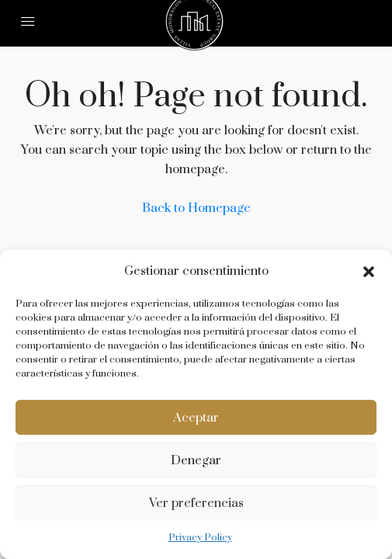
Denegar (196, 460)
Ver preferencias (196, 503)
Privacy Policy (200, 537)
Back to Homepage (196, 208)
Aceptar (196, 418)
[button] (369, 272)
